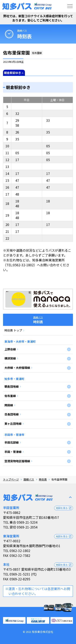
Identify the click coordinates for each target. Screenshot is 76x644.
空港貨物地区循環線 (17, 461)
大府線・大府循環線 (17, 368)
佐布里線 (10, 396)
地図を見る (64, 508)
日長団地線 (12, 414)
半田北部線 (12, 442)
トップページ (11, 479)
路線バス (22, 30)
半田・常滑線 (13, 452)
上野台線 (10, 349)
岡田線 (9, 405)
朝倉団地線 (12, 386)
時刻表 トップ (13, 330)
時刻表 (43, 479)
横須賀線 (10, 358)
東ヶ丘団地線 (13, 424)
